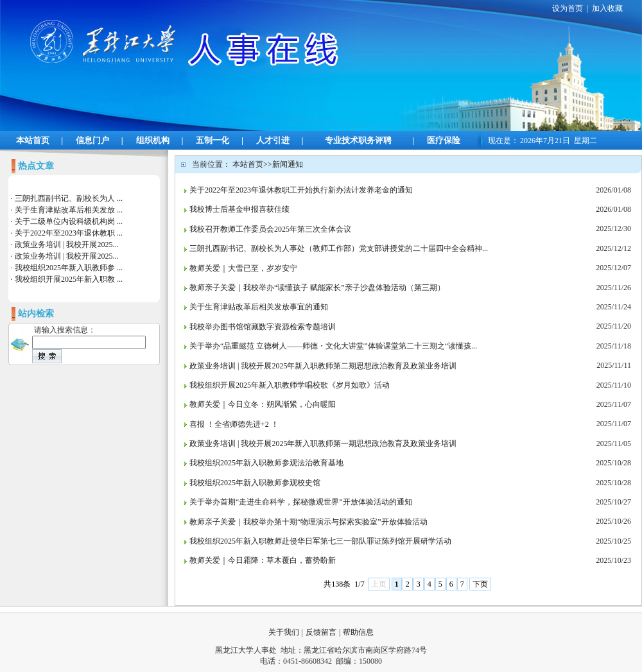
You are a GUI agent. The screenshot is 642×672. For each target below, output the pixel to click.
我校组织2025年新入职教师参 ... (69, 268)
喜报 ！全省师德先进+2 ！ (234, 424)
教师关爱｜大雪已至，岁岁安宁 (243, 268)
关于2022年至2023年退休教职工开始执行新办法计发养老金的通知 (301, 190)
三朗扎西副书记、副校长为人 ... (69, 198)
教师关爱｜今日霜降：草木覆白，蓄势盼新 (263, 560)
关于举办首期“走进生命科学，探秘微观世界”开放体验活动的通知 (301, 502)
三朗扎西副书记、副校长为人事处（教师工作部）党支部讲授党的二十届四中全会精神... (339, 248)
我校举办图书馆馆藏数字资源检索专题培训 (263, 327)
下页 (480, 584)
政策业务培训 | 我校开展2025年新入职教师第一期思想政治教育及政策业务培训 (323, 444)
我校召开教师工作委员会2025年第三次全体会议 (270, 229)
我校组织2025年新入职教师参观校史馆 (255, 483)
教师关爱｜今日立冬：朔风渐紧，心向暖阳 (263, 404)
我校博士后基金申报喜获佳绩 (239, 209)
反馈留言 (321, 632)
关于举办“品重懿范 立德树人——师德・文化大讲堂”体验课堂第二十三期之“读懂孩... (333, 346)
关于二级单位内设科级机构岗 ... (69, 221)
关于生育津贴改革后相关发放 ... (69, 210)
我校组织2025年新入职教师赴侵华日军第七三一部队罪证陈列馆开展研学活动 (320, 541)
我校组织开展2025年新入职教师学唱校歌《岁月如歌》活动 (290, 385)
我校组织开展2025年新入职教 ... (69, 279)
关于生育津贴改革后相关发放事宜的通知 (259, 307)
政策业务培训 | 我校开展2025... (66, 245)
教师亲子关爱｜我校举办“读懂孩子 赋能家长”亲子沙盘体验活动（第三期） (317, 288)
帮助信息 (358, 632)
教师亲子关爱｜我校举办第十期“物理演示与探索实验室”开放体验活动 (308, 522)
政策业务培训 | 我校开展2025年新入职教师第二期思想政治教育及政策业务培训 (323, 366)
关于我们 (284, 632)
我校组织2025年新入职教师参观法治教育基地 (266, 463)
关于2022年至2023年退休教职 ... (69, 233)
